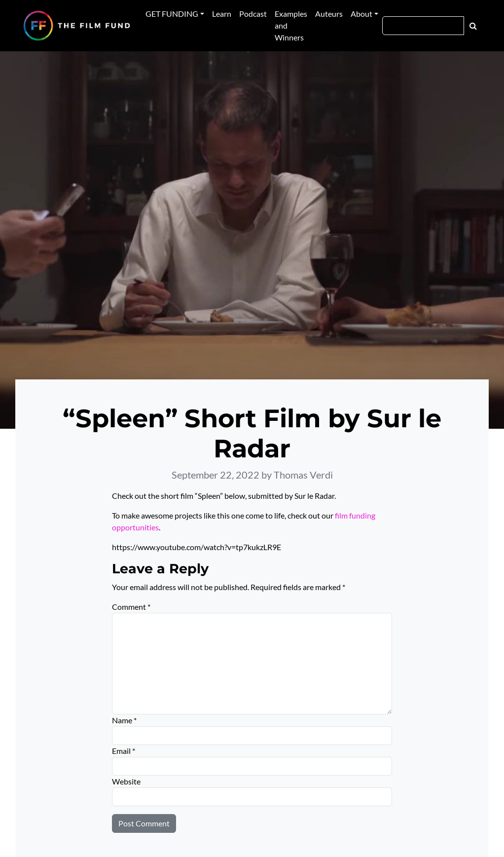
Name (124, 720)
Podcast (253, 14)
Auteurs (329, 14)
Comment (131, 607)
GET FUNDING (172, 14)
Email (124, 751)
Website (126, 781)
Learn (222, 14)
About (361, 14)
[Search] (423, 26)
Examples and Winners (291, 25)
